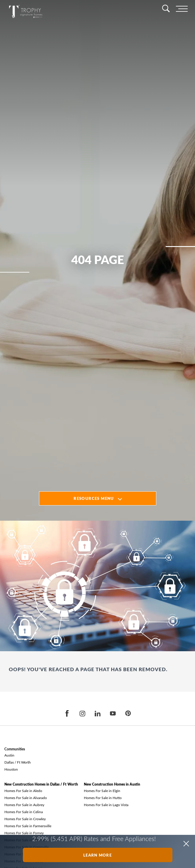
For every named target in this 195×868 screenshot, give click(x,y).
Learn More (97, 855)
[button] (186, 844)
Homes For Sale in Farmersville (28, 826)
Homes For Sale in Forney (24, 833)
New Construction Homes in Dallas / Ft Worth (41, 784)
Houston (11, 769)
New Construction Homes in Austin (112, 784)
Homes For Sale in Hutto (103, 798)
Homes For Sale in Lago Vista (106, 805)
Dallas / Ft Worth (18, 762)
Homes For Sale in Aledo (23, 791)
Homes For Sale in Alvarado (26, 798)
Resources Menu (94, 498)
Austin (9, 755)
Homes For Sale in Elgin (102, 791)
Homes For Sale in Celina (24, 812)
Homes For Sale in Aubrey (24, 805)
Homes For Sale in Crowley (25, 819)
